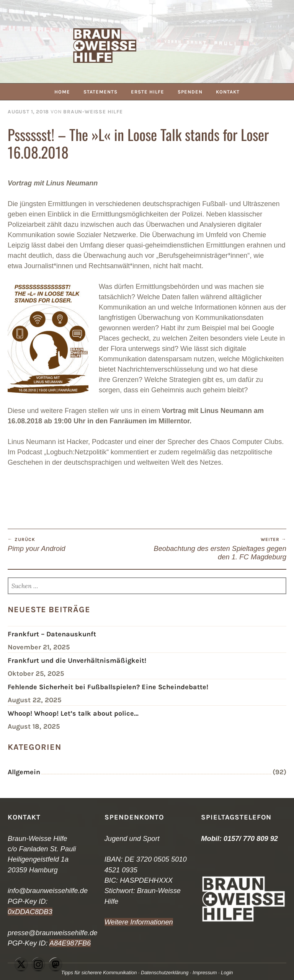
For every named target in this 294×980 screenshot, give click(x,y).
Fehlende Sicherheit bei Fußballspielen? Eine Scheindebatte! (108, 687)
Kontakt (228, 92)
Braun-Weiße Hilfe (93, 112)
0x (11, 912)
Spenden (190, 92)
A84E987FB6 (70, 943)
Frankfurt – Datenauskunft (52, 634)
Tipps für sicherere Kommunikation (99, 973)
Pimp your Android (77, 544)
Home (62, 92)
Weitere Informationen (139, 922)
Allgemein (24, 772)
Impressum (205, 973)
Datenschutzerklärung (165, 973)
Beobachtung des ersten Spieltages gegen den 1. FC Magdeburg (217, 549)
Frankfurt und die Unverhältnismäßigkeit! (77, 660)
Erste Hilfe (148, 92)
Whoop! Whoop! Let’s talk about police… (73, 713)
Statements (100, 92)
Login (227, 973)
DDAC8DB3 (33, 912)
